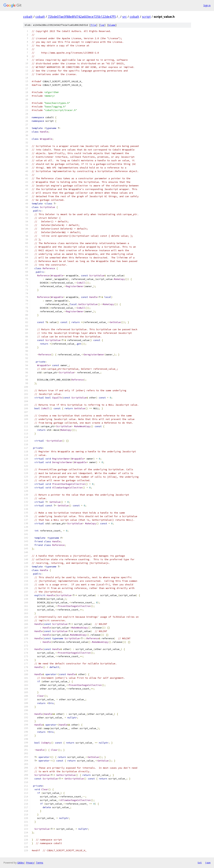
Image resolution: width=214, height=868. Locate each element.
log (102, 25)
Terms (40, 863)
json (208, 863)
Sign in (207, 5)
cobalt (28, 17)
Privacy (30, 863)
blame (112, 25)
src (125, 17)
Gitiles (21, 863)
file (93, 25)
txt (200, 863)
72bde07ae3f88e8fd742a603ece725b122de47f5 (82, 17)
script (146, 17)
